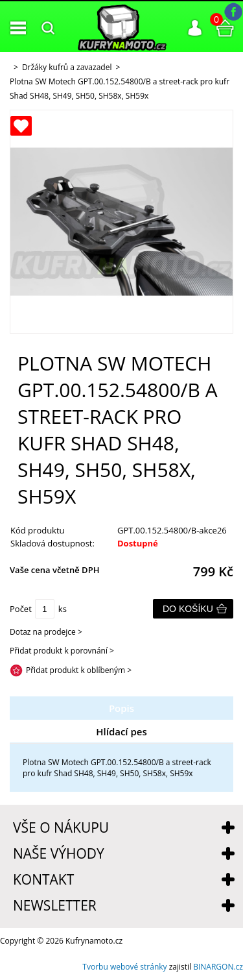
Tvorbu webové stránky (124, 967)
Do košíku (188, 609)
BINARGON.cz (218, 967)
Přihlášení (195, 28)
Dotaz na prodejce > (46, 632)
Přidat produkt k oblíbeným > (79, 670)
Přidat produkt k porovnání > (62, 651)
